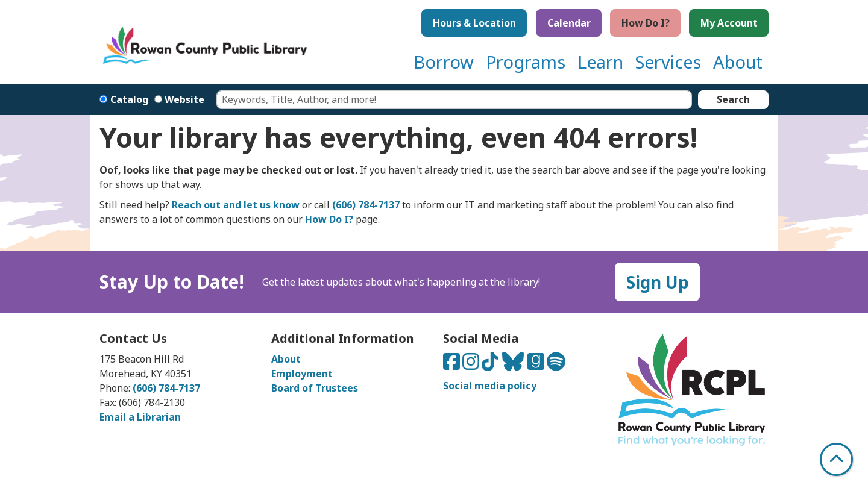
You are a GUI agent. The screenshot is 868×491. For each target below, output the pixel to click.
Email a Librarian (140, 417)
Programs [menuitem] (526, 62)
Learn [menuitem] (600, 62)
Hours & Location (474, 23)
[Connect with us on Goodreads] (537, 365)
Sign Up (658, 282)
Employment (302, 374)
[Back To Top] (836, 459)
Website (184, 99)
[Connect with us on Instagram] (472, 365)
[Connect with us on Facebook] (453, 365)
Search (733, 99)
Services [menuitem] (668, 62)
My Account (729, 23)
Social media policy (490, 386)
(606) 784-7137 (366, 205)
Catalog (129, 99)
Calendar (569, 23)
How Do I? (646, 23)
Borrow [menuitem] (444, 62)
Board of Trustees (315, 388)
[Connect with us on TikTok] (491, 365)
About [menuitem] (738, 62)
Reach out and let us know (236, 205)
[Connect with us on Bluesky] (514, 365)
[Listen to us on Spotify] (556, 365)
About (286, 359)
